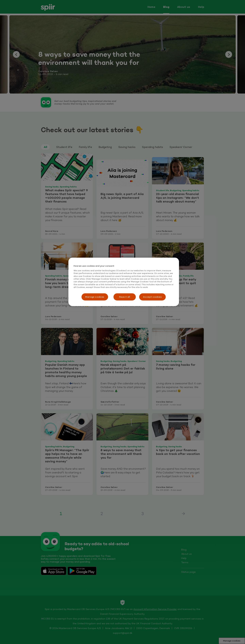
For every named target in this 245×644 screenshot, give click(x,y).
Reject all (125, 297)
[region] (124, 282)
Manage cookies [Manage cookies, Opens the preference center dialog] (95, 297)
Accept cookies (152, 297)
